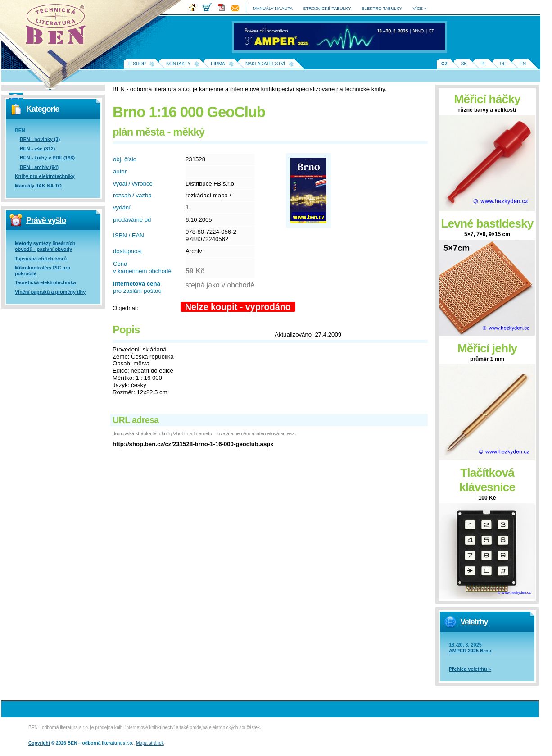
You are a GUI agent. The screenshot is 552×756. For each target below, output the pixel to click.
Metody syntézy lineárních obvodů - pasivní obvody (45, 246)
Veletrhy (474, 622)
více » (420, 8)
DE (503, 64)
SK (464, 64)
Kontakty (178, 64)
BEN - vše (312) (38, 149)
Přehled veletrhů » (470, 669)
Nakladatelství (265, 64)
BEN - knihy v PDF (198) (47, 158)
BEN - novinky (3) (40, 139)
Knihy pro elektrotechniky (45, 176)
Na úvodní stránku (59, 27)
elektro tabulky (382, 8)
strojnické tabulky (327, 8)
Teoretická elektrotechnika (45, 282)
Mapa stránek (150, 743)
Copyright (39, 743)
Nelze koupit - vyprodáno (238, 307)
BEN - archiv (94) (39, 167)
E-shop (137, 64)
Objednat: (125, 308)
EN (523, 64)
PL (483, 64)
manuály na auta (273, 8)
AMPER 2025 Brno (470, 651)
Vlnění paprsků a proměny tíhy (50, 292)
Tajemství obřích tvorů (41, 259)
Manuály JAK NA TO (38, 186)
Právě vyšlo (46, 220)
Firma (218, 64)
